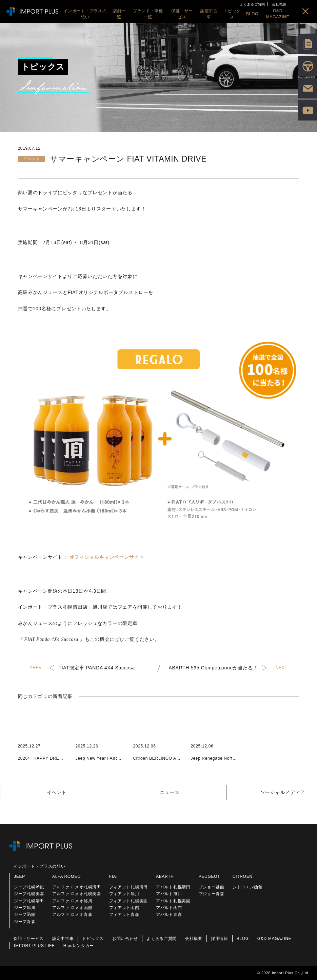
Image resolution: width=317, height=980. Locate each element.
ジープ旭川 (25, 908)
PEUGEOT (210, 876)
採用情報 (220, 939)
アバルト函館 (169, 908)
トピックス (93, 939)
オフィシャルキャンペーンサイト (107, 557)
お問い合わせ (125, 939)
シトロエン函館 (248, 887)
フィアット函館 (124, 908)
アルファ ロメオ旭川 (72, 901)
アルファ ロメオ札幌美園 (77, 894)
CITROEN (243, 876)
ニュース (170, 792)
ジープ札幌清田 (29, 901)
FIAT (114, 876)
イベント (57, 792)
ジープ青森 (25, 922)
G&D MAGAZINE (274, 939)
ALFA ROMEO (66, 876)
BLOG (243, 939)
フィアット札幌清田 (128, 887)
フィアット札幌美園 (128, 901)
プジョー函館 (212, 887)
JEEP (19, 876)
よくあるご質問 (252, 4)
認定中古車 (63, 939)
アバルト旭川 (169, 894)
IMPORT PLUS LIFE (34, 946)
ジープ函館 (25, 914)
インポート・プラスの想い (39, 866)
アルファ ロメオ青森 (72, 914)
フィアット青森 (124, 914)
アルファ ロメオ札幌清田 (77, 887)
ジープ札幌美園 (29, 894)
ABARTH (165, 876)
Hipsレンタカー (79, 946)
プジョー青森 (212, 894)
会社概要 (279, 4)
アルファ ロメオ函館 (72, 908)
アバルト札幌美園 (173, 901)
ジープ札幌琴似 (29, 887)
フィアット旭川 (124, 894)
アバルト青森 (169, 914)
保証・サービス (29, 939)
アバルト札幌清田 (173, 887)
